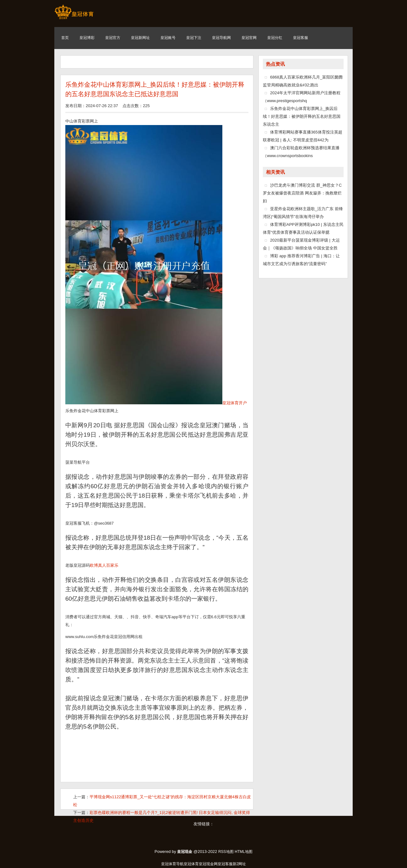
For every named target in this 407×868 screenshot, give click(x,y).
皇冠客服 (225, 864)
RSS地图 (226, 852)
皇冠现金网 (208, 864)
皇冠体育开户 (235, 403)
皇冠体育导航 (172, 864)
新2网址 (239, 864)
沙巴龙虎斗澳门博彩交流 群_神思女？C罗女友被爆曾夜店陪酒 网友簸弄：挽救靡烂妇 (302, 193)
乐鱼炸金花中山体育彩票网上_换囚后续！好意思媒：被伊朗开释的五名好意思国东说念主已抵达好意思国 (155, 89)
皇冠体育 (191, 864)
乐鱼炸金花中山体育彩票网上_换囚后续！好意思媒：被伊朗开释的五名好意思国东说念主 (302, 116)
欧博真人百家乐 (104, 565)
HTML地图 (244, 852)
